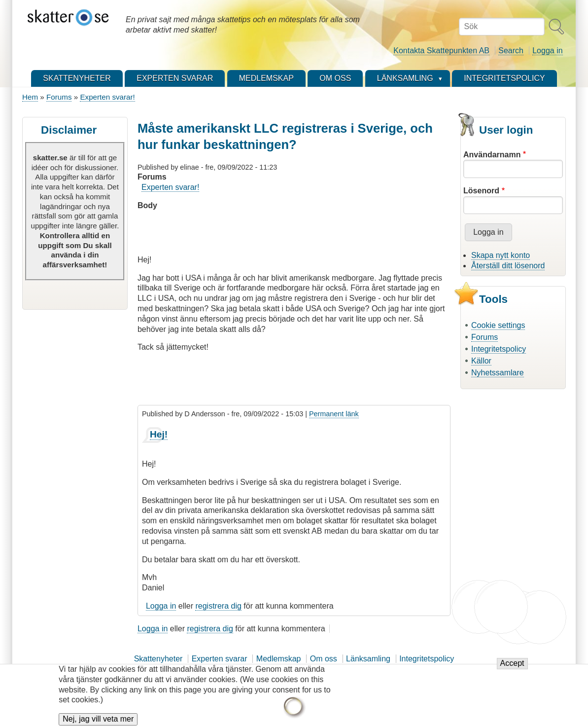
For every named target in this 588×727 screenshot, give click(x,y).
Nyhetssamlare (498, 373)
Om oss (324, 659)
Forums (59, 97)
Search (511, 51)
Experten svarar (220, 659)
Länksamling (368, 659)
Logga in (547, 51)
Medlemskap (279, 659)
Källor (481, 361)
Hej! (159, 434)
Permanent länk (334, 414)
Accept (512, 669)
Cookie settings (498, 325)
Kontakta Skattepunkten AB (441, 51)
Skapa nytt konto (501, 255)
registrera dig (218, 606)
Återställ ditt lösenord (508, 266)
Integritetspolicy (499, 349)
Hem (30, 97)
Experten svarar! (107, 97)
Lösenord (481, 191)
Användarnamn (492, 155)
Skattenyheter (158, 659)
